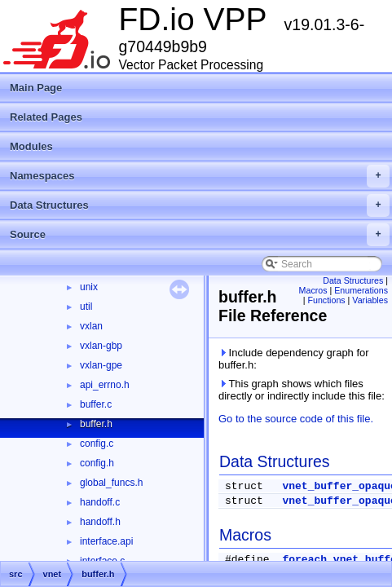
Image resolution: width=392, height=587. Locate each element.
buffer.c (96, 404)
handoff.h (100, 522)
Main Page (36, 88)
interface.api (106, 541)
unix (89, 287)
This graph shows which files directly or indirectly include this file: (302, 390)
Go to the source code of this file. (296, 419)
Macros (313, 290)
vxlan (91, 326)
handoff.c (100, 502)
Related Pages (46, 117)
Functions (326, 300)
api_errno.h (105, 385)
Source (200, 235)
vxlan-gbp (101, 346)
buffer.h (96, 424)
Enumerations (361, 290)
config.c (97, 444)
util (86, 307)
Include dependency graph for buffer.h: (294, 359)
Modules (31, 146)
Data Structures (200, 205)
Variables (370, 300)
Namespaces (200, 176)
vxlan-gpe (101, 365)
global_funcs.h (111, 483)
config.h (97, 463)
